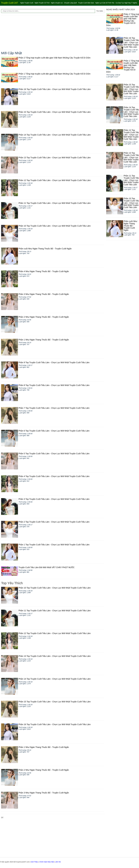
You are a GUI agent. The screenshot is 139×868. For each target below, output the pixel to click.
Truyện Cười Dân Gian (86, 3)
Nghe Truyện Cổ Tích (42, 3)
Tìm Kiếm (100, 11)
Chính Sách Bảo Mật (47, 862)
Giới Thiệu (34, 862)
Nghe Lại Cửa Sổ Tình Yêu (105, 3)
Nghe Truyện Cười (27, 3)
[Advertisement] (53, 33)
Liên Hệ (58, 862)
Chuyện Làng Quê (70, 3)
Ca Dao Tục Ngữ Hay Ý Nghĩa (126, 3)
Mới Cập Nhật (12, 53)
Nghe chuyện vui (57, 3)
